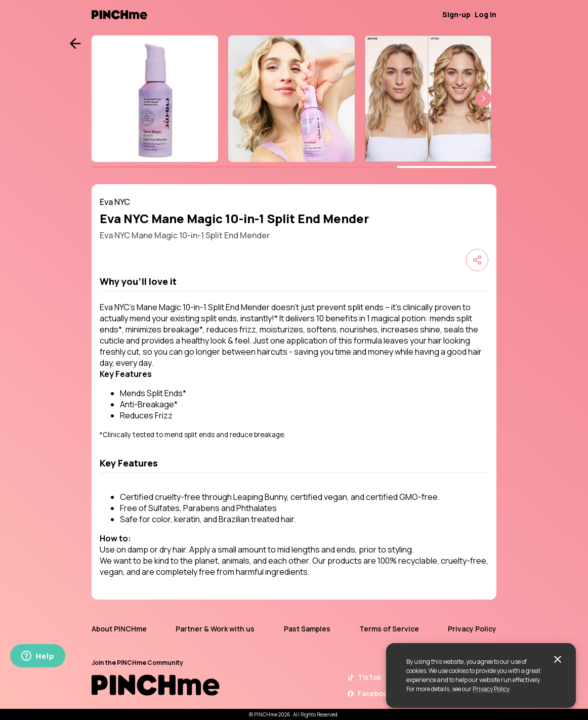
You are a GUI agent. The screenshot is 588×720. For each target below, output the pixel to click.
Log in (486, 14)
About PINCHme (119, 629)
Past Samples (307, 629)
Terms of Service (389, 629)
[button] (483, 99)
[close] (558, 659)
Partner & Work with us (215, 629)
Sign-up (456, 14)
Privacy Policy (491, 689)
